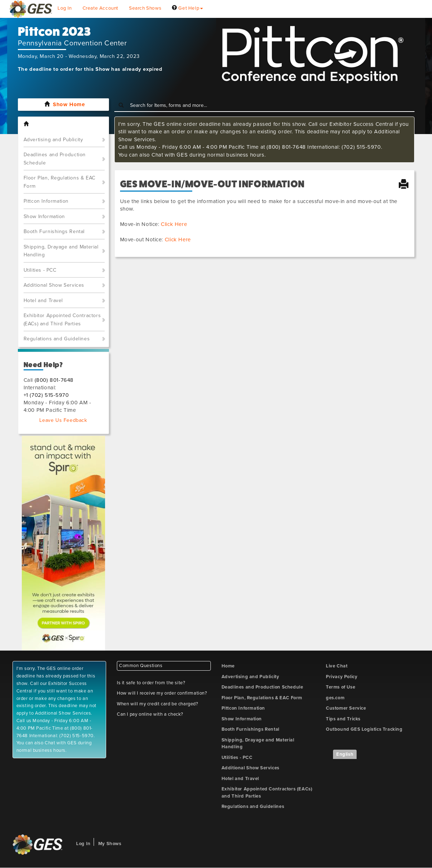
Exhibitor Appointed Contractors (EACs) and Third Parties (62, 320)
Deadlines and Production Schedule (55, 159)
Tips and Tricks (343, 719)
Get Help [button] (187, 8)
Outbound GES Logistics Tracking (364, 729)
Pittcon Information (46, 201)
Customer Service (346, 708)
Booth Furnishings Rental (54, 231)
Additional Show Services (54, 285)
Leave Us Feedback (63, 420)
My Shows (110, 844)
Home (228, 666)
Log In (65, 8)
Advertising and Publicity (53, 140)
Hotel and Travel (43, 300)
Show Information (44, 216)
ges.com (335, 698)
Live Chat (337, 666)
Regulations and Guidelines (57, 339)
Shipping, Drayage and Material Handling (61, 251)
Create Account (100, 8)
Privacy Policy (342, 677)
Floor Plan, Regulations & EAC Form (59, 182)
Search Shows (145, 8)
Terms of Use (341, 687)
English (345, 754)
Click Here (174, 224)
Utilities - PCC (40, 270)
